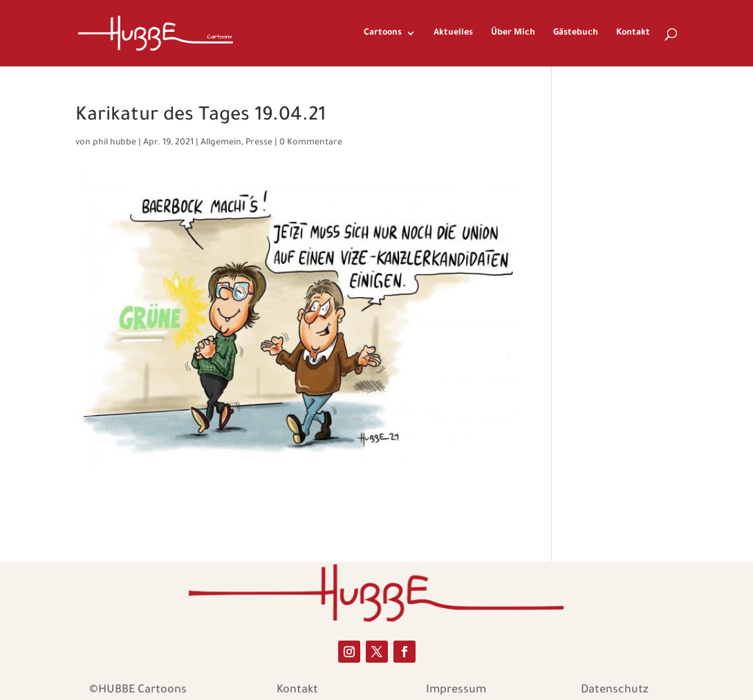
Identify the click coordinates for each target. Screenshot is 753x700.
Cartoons (383, 33)
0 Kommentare (311, 143)
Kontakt (633, 33)
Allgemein (221, 143)
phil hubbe (114, 143)
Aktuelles (453, 33)
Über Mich (513, 33)
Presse (259, 143)
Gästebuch (576, 33)
